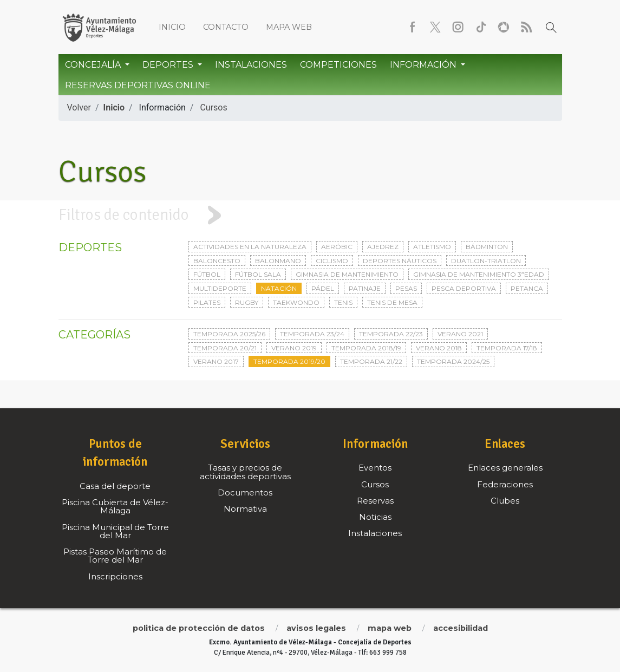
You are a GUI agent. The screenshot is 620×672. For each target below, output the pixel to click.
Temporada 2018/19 (366, 348)
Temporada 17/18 (507, 348)
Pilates (207, 302)
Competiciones (338, 65)
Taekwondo (296, 302)
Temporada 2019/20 (289, 361)
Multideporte (220, 288)
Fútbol (207, 274)
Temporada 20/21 (225, 348)
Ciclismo (332, 261)
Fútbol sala (258, 274)
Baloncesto (217, 261)
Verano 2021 (460, 334)
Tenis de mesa (392, 302)
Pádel (323, 288)
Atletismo (432, 247)
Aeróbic (337, 247)
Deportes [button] (169, 65)
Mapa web (289, 27)
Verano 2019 (294, 348)
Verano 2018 (439, 348)
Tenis (343, 302)
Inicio (172, 27)
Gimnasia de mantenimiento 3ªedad (479, 274)
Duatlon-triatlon (486, 261)
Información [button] (424, 65)
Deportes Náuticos (400, 261)
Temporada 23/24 (312, 334)
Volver (79, 107)
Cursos (213, 107)
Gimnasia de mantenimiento (347, 274)
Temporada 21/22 (371, 361)
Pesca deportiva (464, 288)
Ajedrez (383, 247)
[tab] (310, 215)
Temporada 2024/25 (453, 361)
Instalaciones (251, 65)
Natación (279, 288)
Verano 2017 (216, 361)
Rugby (247, 302)
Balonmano (278, 261)
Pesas (406, 288)
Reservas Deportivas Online (138, 85)
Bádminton (487, 247)
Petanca (527, 288)
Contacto (226, 27)
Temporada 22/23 (391, 334)
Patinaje (365, 288)
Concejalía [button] (94, 65)
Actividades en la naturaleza (250, 247)
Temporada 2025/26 (229, 334)
